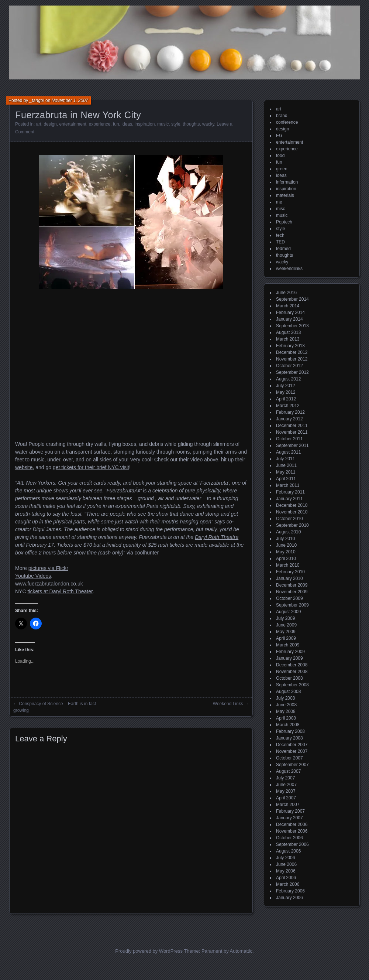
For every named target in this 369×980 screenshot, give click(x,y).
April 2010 (286, 559)
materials (285, 195)
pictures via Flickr (48, 568)
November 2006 (292, 831)
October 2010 (289, 519)
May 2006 (286, 871)
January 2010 (289, 578)
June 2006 (286, 864)
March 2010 (288, 565)
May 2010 (286, 552)
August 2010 (288, 532)
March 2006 (288, 884)
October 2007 (289, 758)
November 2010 (292, 512)
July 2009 (285, 618)
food (280, 156)
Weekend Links (228, 704)
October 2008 (289, 678)
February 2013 (290, 346)
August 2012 (288, 379)
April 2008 (286, 718)
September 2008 (292, 685)
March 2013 (288, 339)
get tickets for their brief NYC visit (91, 467)
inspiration (145, 124)
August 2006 (288, 851)
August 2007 (288, 771)
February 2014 (290, 313)
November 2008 (292, 672)
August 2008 (288, 692)
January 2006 (289, 898)
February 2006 (290, 891)
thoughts (191, 124)
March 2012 (288, 406)
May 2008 (286, 711)
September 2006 (292, 844)
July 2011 (285, 459)
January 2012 (289, 419)
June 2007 (286, 785)
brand (282, 116)
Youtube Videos (33, 576)
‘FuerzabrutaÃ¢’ (123, 491)
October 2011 (289, 439)
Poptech (284, 222)
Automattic (241, 951)
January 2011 (289, 499)
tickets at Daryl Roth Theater (60, 591)
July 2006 (285, 858)
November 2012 (292, 359)
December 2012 (292, 352)
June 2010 (286, 545)
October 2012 (289, 366)
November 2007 (292, 751)
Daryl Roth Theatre (217, 537)
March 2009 (288, 645)
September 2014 (292, 299)
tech (280, 235)
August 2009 (288, 612)
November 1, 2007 (70, 100)
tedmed (283, 249)
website (24, 467)
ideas (127, 124)
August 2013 (288, 332)
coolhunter (147, 553)
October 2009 (289, 598)
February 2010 (290, 572)
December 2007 (292, 745)
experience (100, 124)
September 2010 (292, 525)
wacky (208, 124)
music (163, 124)
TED (280, 242)
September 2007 (292, 765)
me (279, 202)
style (176, 124)
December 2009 (292, 585)
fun (116, 124)
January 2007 (289, 818)
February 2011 (290, 492)
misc (281, 209)
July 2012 (285, 386)
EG (279, 136)
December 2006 (292, 824)
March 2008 (288, 725)
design (50, 124)
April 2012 (286, 399)
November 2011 (292, 432)
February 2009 (290, 652)
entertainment (73, 124)
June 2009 (286, 625)
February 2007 (290, 811)
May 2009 (286, 632)
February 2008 (290, 731)
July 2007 (285, 778)
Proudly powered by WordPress (149, 951)
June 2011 (286, 465)
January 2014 (289, 319)
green (282, 169)
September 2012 (292, 372)
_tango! (37, 100)
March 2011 (288, 485)
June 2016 (286, 293)
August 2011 (288, 452)
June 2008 (286, 705)
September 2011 (292, 445)
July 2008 (285, 698)
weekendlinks (289, 269)
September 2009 (292, 605)
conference (287, 122)
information (287, 182)
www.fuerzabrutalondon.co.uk (49, 584)
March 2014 (288, 306)
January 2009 (289, 658)
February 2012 (290, 412)
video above (204, 460)
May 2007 (286, 791)
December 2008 (292, 665)
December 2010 (292, 505)
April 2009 (286, 638)
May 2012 (286, 392)
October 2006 (289, 838)
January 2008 (289, 738)
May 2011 (286, 472)
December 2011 (292, 426)
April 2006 (286, 878)
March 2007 (288, 805)
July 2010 (285, 539)
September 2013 (292, 326)
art (39, 124)
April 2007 (286, 798)
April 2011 (286, 479)
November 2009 (292, 592)
